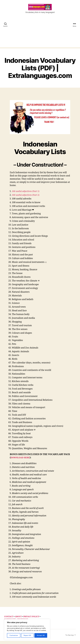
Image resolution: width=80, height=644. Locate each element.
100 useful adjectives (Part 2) (27, 198)
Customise (14, 635)
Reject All (27, 635)
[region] (27, 629)
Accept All (41, 635)
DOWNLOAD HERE (21, 461)
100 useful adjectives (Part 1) (27, 194)
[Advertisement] (40, 36)
